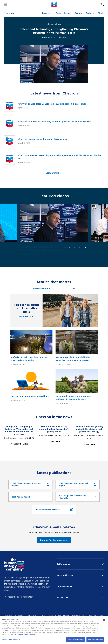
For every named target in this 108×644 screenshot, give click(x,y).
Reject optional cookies (96, 640)
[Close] (104, 620)
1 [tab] (69, 248)
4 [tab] (77, 248)
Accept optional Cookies (76, 640)
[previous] (66, 248)
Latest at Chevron (65, 575)
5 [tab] (79, 248)
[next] (85, 248)
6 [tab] (82, 248)
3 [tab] (74, 248)
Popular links (62, 597)
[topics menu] (47, 13)
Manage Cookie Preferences (11, 639)
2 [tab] (72, 248)
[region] (54, 630)
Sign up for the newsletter (54, 540)
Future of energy (64, 586)
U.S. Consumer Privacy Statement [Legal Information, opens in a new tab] (24, 635)
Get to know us (63, 564)
